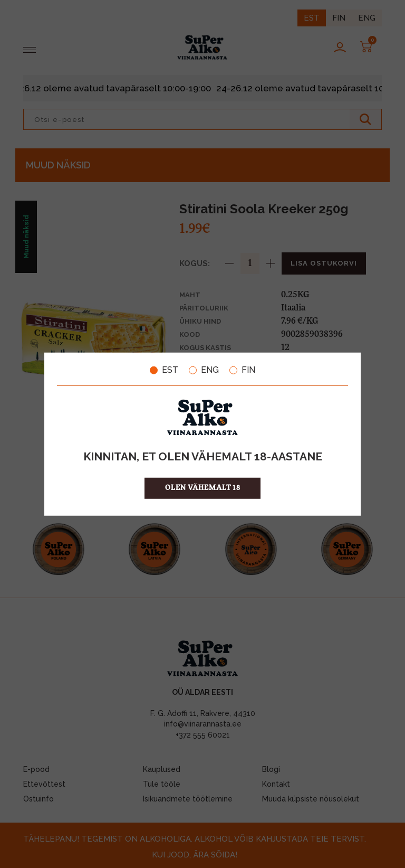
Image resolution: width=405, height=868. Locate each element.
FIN (242, 370)
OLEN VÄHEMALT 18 (203, 488)
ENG (204, 370)
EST (164, 370)
